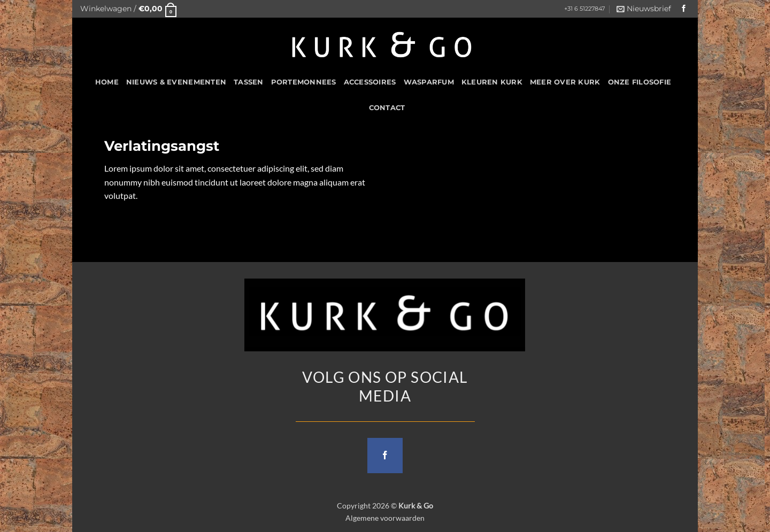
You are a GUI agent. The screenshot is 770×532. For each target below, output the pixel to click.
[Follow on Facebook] (684, 9)
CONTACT (387, 108)
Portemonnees (304, 82)
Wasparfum (429, 82)
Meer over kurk (565, 82)
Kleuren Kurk (492, 82)
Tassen (249, 82)
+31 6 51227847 (584, 9)
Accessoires (370, 82)
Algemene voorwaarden (385, 518)
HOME (107, 82)
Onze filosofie (640, 82)
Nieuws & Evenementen (176, 82)
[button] (128, 9)
